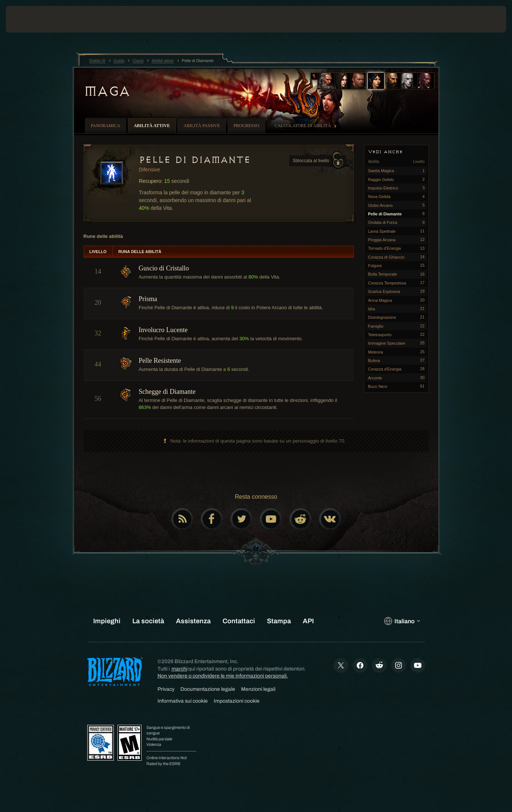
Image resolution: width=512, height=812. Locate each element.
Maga (107, 91)
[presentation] (29, 19)
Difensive (150, 170)
